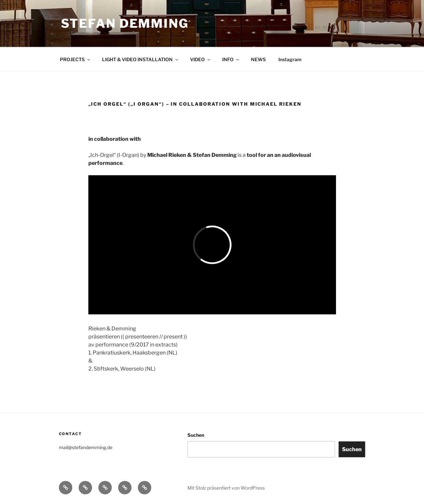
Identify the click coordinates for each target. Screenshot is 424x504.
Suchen (196, 435)
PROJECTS (75, 59)
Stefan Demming (125, 23)
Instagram (290, 59)
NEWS (258, 59)
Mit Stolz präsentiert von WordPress (226, 488)
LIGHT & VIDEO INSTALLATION (141, 59)
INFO (231, 59)
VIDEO (201, 59)
